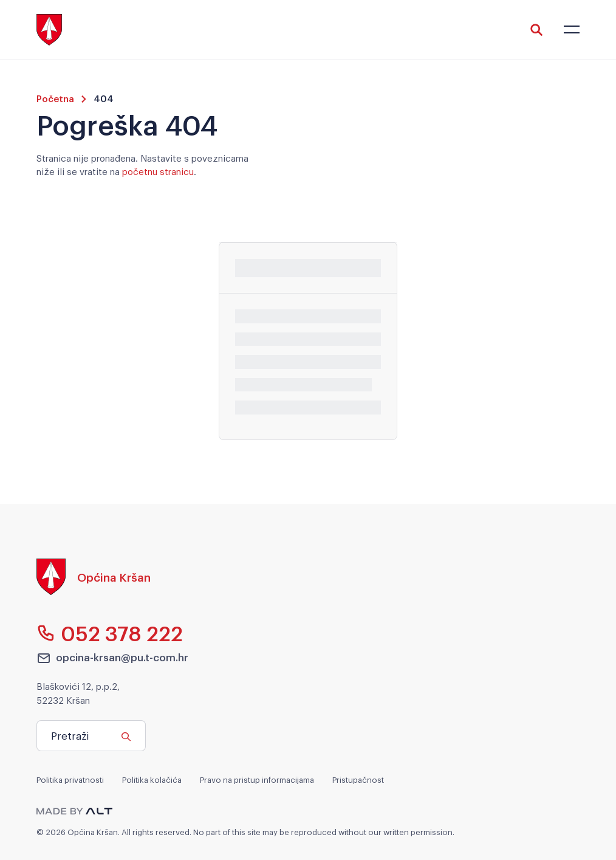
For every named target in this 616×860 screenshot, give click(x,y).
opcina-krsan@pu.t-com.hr (112, 658)
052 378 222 (110, 633)
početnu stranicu (158, 171)
